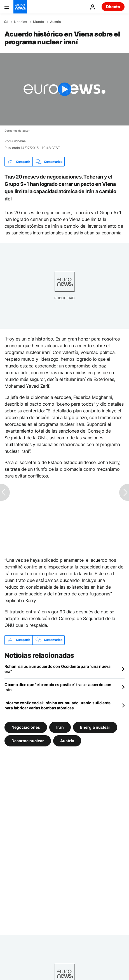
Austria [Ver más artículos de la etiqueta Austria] (67, 740)
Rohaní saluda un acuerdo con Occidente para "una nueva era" (58, 669)
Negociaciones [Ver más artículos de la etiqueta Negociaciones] (26, 727)
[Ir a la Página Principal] (20, 7)
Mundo (38, 22)
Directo (113, 7)
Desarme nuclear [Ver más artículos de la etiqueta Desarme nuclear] (28, 740)
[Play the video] (64, 89)
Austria (56, 22)
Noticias (20, 22)
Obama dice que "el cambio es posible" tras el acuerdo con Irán (58, 687)
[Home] (6, 22)
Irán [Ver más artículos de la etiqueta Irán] (60, 727)
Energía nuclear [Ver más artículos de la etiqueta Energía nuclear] (95, 727)
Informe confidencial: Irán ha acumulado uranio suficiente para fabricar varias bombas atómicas (58, 705)
